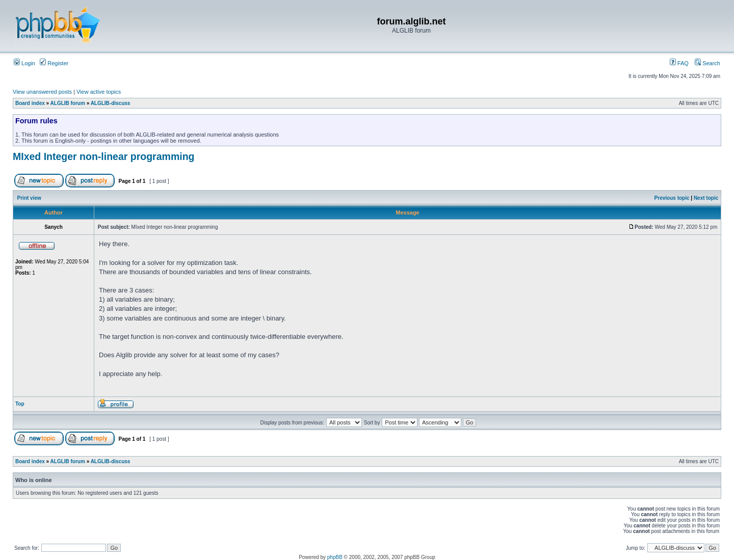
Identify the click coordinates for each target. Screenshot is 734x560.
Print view (29, 198)
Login (24, 63)
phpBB (335, 557)
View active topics (99, 92)
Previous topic (672, 198)
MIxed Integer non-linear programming (103, 156)
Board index (30, 103)
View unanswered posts (42, 92)
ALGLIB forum (68, 103)
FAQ (679, 63)
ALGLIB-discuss (111, 103)
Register (54, 63)
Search (707, 63)
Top (20, 404)
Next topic (706, 198)
